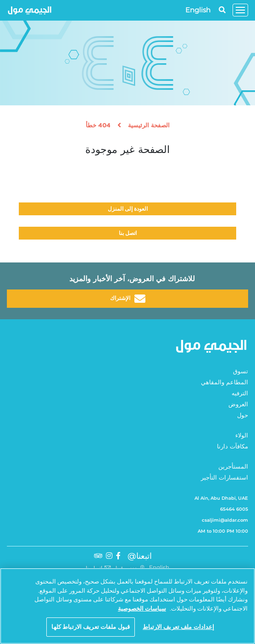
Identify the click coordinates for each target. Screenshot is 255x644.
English (198, 10)
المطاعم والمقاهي (225, 383)
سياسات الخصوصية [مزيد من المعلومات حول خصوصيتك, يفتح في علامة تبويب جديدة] (142, 608)
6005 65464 (234, 509)
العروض (238, 405)
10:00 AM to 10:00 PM (223, 531)
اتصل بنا (128, 233)
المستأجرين (233, 467)
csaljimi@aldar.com (225, 520)
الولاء (242, 436)
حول (243, 416)
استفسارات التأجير (225, 478)
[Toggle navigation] (240, 10)
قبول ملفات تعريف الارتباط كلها (91, 627)
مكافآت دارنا (233, 447)
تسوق (241, 372)
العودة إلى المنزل (128, 209)
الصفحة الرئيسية (149, 126)
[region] (127, 606)
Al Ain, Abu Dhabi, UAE (221, 498)
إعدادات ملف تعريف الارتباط (178, 627)
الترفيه (240, 394)
